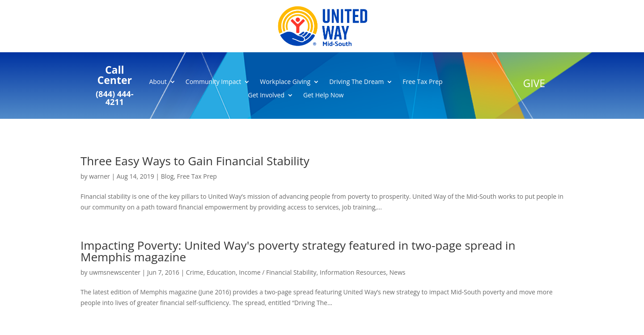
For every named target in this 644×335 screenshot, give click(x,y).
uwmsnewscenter (115, 272)
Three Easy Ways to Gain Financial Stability (195, 161)
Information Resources (353, 272)
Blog (167, 176)
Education (221, 272)
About (158, 82)
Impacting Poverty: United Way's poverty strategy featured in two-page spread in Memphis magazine (298, 251)
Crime (195, 272)
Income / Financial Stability (278, 272)
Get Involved (267, 96)
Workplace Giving (285, 82)
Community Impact (213, 82)
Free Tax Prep (422, 82)
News (397, 272)
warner (100, 176)
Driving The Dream (356, 82)
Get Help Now (323, 96)
